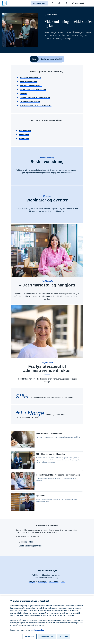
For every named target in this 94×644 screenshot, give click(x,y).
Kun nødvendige (47, 638)
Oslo (63, 581)
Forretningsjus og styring (31, 85)
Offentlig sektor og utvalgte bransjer (36, 105)
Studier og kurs (39, 3)
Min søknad (78, 3)
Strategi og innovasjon (30, 101)
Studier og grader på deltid (51, 59)
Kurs (34, 59)
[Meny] (89, 3)
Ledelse (24, 93)
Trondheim (54, 581)
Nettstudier (24, 138)
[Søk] (53, 3)
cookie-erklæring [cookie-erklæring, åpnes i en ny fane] (37, 632)
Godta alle (64, 638)
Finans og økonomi (28, 81)
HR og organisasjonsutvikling (33, 89)
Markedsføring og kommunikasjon (35, 97)
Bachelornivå (25, 130)
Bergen (32, 581)
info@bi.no (30, 542)
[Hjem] (5, 3)
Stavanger (42, 581)
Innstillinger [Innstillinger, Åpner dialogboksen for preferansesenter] (29, 638)
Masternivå (24, 134)
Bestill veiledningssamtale (30, 546)
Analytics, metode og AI (30, 77)
